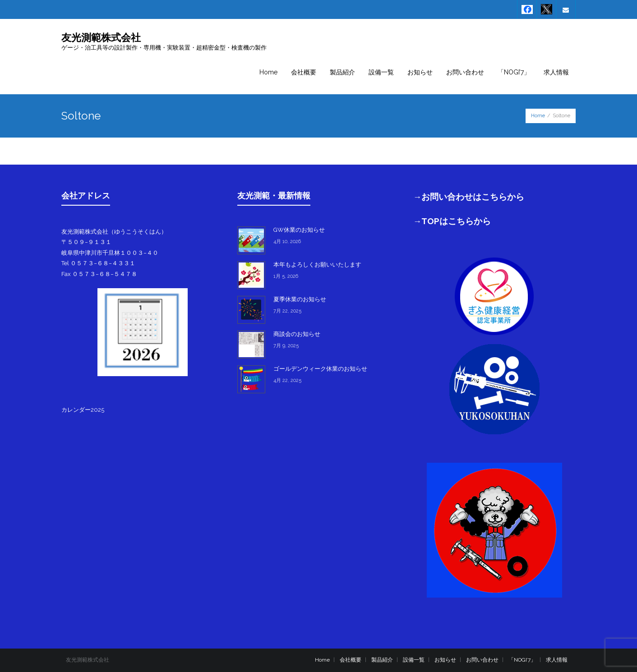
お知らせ (445, 660)
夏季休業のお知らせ (300, 299)
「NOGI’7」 (522, 660)
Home (538, 116)
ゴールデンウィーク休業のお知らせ (320, 369)
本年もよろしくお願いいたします (317, 265)
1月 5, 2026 (286, 276)
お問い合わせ (482, 660)
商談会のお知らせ (297, 334)
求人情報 (557, 660)
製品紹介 (382, 660)
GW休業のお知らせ (299, 230)
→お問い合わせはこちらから (469, 197)
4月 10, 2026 (287, 242)
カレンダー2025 (83, 410)
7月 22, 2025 (287, 311)
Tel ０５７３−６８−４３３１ (98, 263)
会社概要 (351, 660)
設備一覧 (414, 660)
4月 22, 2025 (287, 380)
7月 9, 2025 (286, 346)
